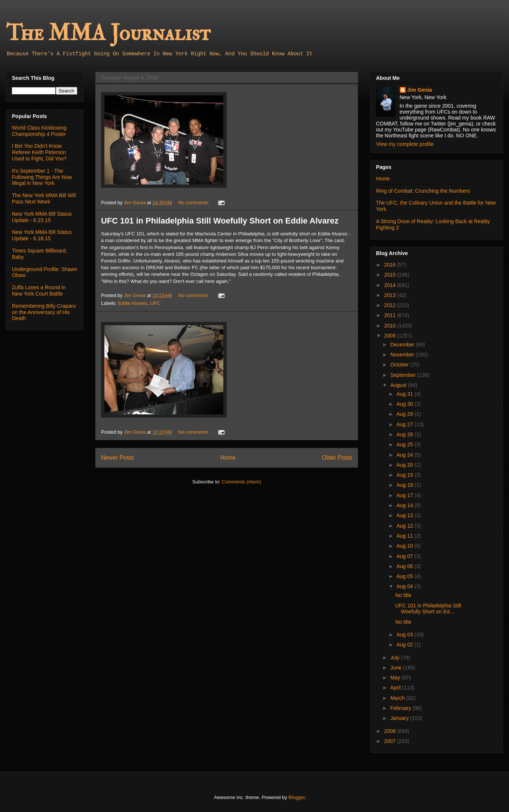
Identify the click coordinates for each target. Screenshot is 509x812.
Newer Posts (117, 458)
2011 (391, 315)
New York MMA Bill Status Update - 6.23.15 (42, 217)
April (396, 688)
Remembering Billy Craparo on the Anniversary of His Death (44, 312)
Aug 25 (405, 444)
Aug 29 (405, 414)
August (399, 385)
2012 (391, 305)
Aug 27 (405, 424)
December (403, 345)
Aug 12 (405, 526)
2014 (391, 285)
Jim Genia (420, 90)
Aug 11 (405, 536)
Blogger (296, 797)
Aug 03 (405, 635)
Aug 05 (405, 576)
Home (228, 458)
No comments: (194, 203)
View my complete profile (405, 144)
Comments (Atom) (241, 482)
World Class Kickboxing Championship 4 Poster (39, 131)
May (396, 678)
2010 (391, 326)
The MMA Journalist (108, 33)
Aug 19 (405, 475)
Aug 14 (405, 505)
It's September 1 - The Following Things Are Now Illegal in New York (42, 177)
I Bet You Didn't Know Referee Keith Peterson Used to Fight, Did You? (39, 152)
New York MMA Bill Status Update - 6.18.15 (42, 235)
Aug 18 (405, 485)
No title (403, 595)
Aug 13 (405, 515)
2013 (391, 295)
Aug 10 (405, 546)
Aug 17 (405, 495)
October (400, 365)
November (403, 355)
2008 (391, 731)
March (398, 698)
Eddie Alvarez (133, 303)
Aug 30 (405, 404)
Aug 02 (405, 645)
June (396, 668)
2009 (391, 336)
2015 (391, 275)
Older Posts (337, 458)
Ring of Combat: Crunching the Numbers (423, 191)
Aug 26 (405, 434)
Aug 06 (405, 566)
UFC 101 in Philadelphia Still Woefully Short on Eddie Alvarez (220, 221)
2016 (391, 265)
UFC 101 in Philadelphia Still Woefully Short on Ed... (428, 609)
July (395, 658)
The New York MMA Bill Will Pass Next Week (44, 198)
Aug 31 (405, 394)
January (400, 718)
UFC (155, 303)
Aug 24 (405, 455)
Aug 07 (405, 556)
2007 (391, 741)
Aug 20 (405, 465)
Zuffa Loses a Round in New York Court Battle (39, 291)
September (403, 375)
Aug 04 (405, 586)
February (401, 708)
